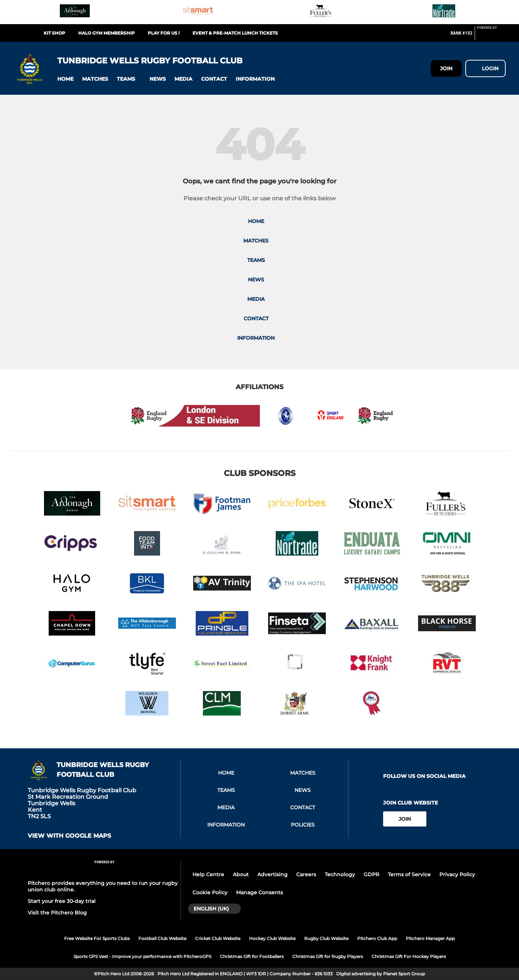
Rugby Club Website (326, 938)
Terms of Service (409, 874)
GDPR (371, 874)
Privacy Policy (457, 874)
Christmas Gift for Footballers (252, 956)
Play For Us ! (164, 33)
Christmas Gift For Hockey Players (409, 956)
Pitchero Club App (377, 938)
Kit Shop (54, 33)
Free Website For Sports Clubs (97, 938)
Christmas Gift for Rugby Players (328, 956)
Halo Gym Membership (107, 33)
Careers (306, 874)
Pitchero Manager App (430, 938)
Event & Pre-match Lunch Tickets (235, 33)
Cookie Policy (210, 892)
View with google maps (69, 836)
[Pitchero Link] (491, 36)
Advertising (272, 874)
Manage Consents (259, 892)
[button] (65, 79)
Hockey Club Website (272, 938)
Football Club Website (162, 938)
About (241, 874)
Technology (340, 874)
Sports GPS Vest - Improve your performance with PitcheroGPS (142, 956)
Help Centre (208, 874)
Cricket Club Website (218, 938)
